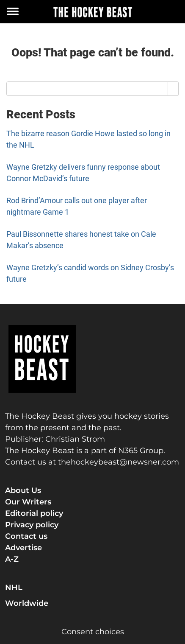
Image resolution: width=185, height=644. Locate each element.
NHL (14, 588)
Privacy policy (32, 525)
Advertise (23, 548)
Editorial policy (34, 513)
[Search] (173, 89)
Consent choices (93, 632)
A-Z (12, 559)
